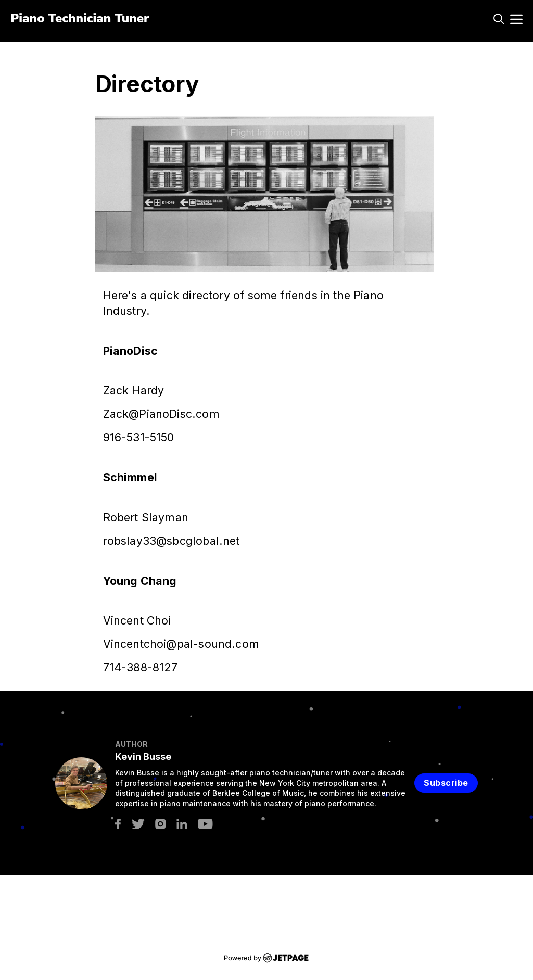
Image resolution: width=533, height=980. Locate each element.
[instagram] (161, 823)
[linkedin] (182, 823)
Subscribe (446, 783)
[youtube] (205, 823)
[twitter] (138, 823)
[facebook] (118, 823)
